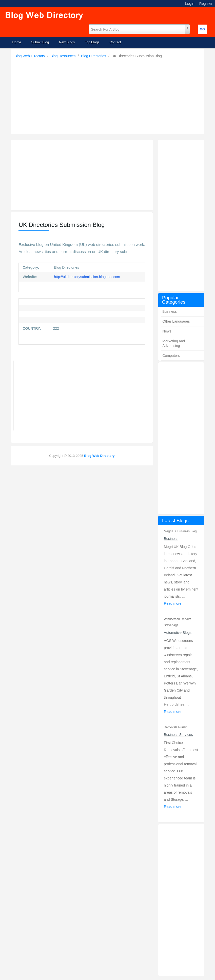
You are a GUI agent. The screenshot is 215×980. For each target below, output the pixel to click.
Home (17, 42)
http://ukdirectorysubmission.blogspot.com (86, 277)
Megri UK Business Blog (180, 531)
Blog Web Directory (30, 56)
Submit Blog (40, 42)
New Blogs (67, 42)
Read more (173, 603)
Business (170, 311)
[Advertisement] (109, 95)
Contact (115, 42)
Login (190, 3)
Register (206, 4)
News (167, 331)
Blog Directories (94, 56)
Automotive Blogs (178, 633)
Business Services (178, 735)
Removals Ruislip (176, 727)
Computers (171, 356)
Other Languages (176, 321)
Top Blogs (92, 42)
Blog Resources (63, 56)
